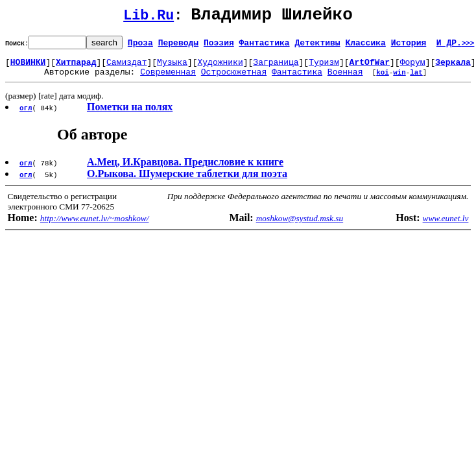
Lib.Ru (149, 18)
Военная (345, 79)
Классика (365, 46)
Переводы (178, 46)
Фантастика (265, 46)
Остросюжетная (234, 79)
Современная (168, 79)
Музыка (172, 67)
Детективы (317, 46)
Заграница (276, 67)
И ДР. (456, 46)
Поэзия (219, 46)
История (409, 46)
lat (416, 79)
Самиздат (126, 67)
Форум (413, 67)
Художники (220, 67)
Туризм (324, 67)
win (399, 79)
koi (383, 79)
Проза (140, 46)
